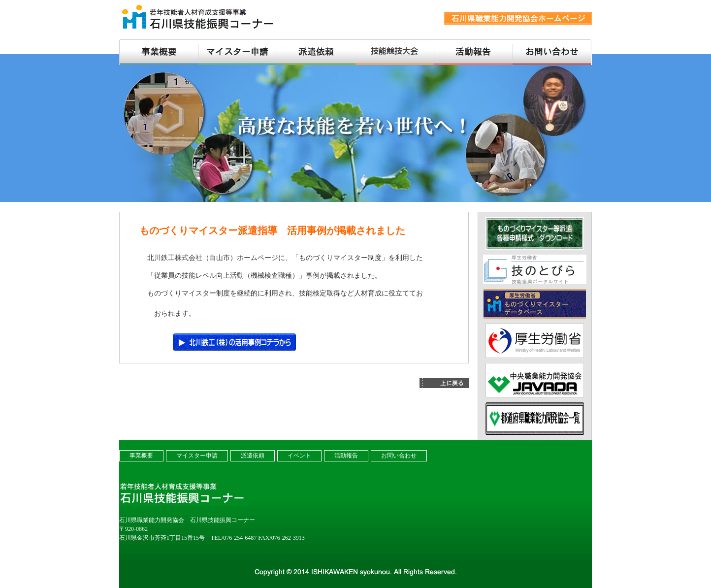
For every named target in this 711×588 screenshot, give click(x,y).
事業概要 (141, 456)
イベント (299, 456)
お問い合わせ (399, 456)
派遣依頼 (253, 456)
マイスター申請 (197, 456)
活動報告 (346, 456)
